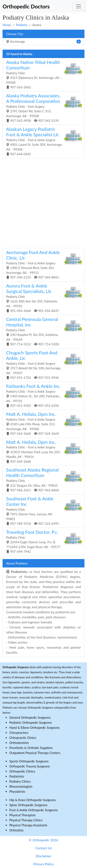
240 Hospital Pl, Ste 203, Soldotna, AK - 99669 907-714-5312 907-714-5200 (42, 331)
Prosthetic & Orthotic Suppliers (31, 748)
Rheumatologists (21, 786)
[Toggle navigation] (79, 6)
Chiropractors (19, 733)
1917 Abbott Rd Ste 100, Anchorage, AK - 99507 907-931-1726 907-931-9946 (42, 365)
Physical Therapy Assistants (28, 825)
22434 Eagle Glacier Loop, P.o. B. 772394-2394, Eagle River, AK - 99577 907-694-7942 (42, 541)
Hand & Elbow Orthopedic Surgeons (35, 728)
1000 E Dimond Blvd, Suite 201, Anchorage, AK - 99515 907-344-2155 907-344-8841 (42, 264)
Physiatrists (17, 791)
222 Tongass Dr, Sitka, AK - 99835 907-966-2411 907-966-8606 (42, 480)
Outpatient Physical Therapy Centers (35, 753)
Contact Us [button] (44, 848)
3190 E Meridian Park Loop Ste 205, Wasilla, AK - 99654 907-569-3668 (42, 451)
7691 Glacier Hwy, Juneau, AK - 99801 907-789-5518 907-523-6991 (42, 511)
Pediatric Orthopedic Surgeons (31, 722)
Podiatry (22, 25)
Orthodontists (19, 743)
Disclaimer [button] (43, 856)
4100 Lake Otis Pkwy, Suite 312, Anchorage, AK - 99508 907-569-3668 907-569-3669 (42, 423)
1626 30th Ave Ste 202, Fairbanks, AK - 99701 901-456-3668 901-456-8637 (42, 298)
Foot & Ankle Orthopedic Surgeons (34, 810)
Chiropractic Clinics (23, 738)
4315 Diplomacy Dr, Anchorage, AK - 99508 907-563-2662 (42, 74)
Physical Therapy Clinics (26, 820)
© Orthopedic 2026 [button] (43, 840)
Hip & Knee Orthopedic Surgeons (32, 800)
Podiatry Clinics (20, 781)
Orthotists (16, 830)
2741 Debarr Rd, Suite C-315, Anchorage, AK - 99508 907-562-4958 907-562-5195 (42, 108)
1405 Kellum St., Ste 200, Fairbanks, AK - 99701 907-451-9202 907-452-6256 (42, 395)
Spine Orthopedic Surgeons (28, 805)
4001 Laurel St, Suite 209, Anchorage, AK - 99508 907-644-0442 (42, 141)
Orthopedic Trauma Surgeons (30, 766)
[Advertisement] (43, 203)
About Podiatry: (17, 563)
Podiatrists (17, 776)
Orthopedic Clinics (22, 771)
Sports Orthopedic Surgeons (29, 761)
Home (7, 25)
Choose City (15, 34)
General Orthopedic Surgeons (30, 717)
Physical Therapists (23, 815)
